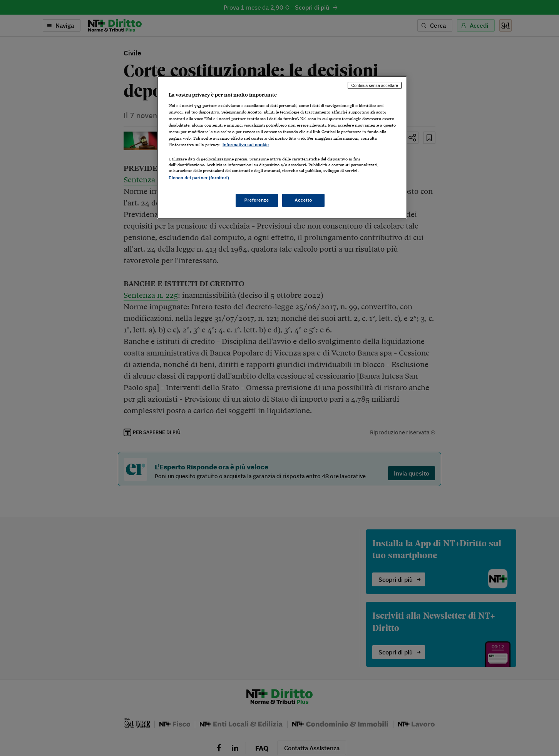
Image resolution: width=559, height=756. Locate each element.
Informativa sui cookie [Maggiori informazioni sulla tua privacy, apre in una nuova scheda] (246, 145)
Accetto (303, 200)
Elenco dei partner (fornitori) (199, 178)
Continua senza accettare (375, 85)
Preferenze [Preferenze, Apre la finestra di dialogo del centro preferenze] (257, 200)
